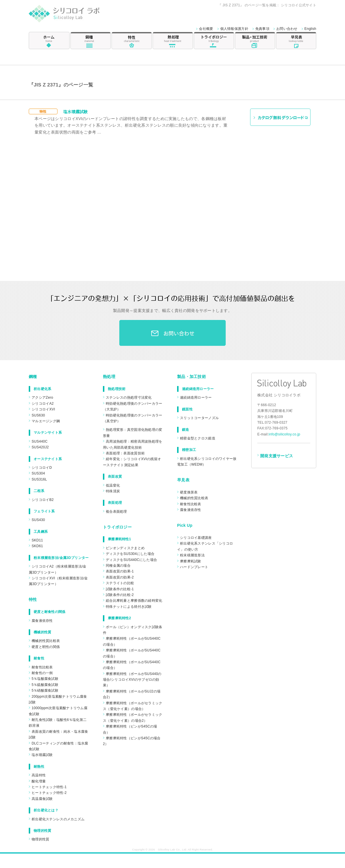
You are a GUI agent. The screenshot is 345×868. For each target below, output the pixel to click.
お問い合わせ (287, 29)
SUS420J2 (40, 447)
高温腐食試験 (42, 799)
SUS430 (38, 520)
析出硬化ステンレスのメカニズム (58, 819)
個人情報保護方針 (234, 29)
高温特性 (39, 775)
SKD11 (37, 540)
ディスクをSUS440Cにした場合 (131, 560)
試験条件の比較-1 (120, 589)
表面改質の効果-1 (120, 571)
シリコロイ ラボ (71, 16)
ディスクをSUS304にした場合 (130, 554)
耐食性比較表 (42, 667)
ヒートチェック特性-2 (49, 793)
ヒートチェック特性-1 (49, 787)
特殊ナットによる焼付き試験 (129, 607)
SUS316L (39, 479)
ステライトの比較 (120, 583)
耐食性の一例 (42, 673)
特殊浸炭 (113, 491)
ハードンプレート (194, 567)
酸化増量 (39, 781)
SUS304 (38, 473)
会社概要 (206, 29)
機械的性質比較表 (46, 641)
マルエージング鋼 (46, 421)
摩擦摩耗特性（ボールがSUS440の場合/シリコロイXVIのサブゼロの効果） (132, 680)
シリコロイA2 (43, 404)
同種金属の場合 (118, 566)
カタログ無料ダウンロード (280, 117)
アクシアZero (42, 398)
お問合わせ (172, 333)
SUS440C (40, 441)
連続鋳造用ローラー (196, 398)
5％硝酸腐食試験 (45, 690)
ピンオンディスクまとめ (125, 548)
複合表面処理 (116, 512)
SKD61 (37, 546)
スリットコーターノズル (199, 418)
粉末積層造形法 (192, 555)
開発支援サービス (277, 456)
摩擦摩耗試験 (191, 561)
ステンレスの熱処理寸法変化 (129, 398)
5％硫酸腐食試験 (45, 685)
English (310, 29)
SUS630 (38, 415)
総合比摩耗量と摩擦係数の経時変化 (134, 601)
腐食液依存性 (42, 621)
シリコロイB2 (43, 500)
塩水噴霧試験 (76, 112)
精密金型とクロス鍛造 (198, 438)
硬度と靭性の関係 (46, 647)
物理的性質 (40, 839)
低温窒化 (113, 485)
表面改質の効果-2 (120, 577)
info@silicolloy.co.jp (284, 434)
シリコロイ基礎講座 (196, 538)
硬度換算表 (189, 492)
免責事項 (262, 29)
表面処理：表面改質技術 (125, 453)
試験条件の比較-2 (120, 595)
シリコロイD (42, 468)
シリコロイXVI (43, 409)
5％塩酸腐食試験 (45, 679)
